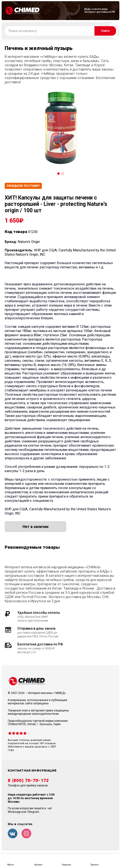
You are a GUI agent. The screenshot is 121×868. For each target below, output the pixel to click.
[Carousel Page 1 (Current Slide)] (59, 174)
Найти (105, 31)
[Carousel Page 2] (63, 174)
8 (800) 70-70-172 (28, 781)
